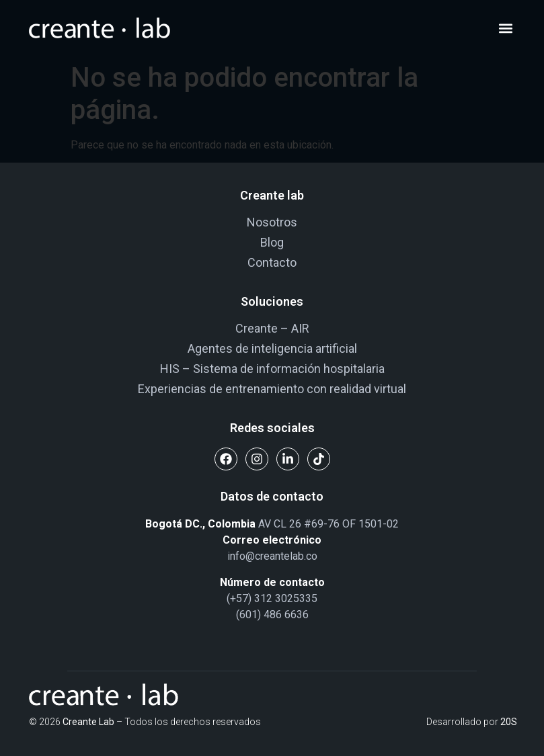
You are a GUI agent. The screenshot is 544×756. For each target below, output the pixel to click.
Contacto (272, 262)
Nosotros (272, 222)
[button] (506, 29)
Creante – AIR (272, 328)
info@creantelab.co (272, 556)
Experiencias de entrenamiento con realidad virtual (272, 389)
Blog (272, 242)
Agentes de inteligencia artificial (272, 348)
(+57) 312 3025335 (272, 598)
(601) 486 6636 (272, 615)
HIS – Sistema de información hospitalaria (272, 369)
